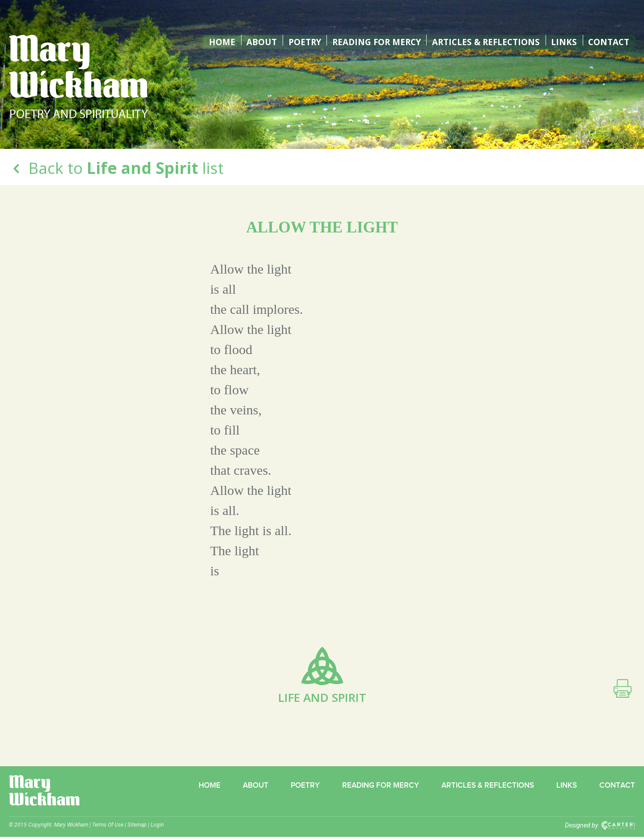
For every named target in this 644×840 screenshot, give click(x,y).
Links (564, 40)
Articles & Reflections (484, 40)
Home (213, 40)
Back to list (116, 168)
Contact (608, 40)
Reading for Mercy (370, 40)
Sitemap (137, 828)
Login (157, 828)
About (252, 40)
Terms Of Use (108, 828)
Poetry (295, 40)
